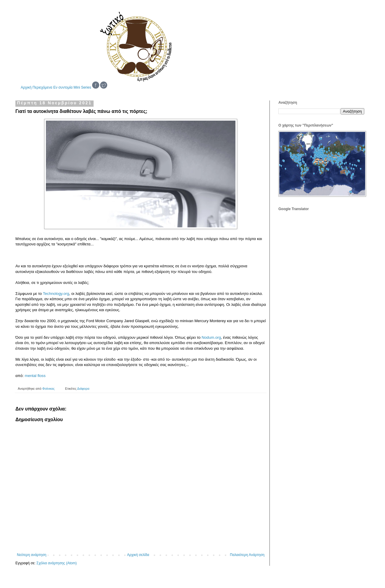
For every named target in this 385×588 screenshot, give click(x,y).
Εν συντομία (63, 87)
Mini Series (82, 87)
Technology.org (56, 294)
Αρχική (26, 87)
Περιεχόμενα (42, 87)
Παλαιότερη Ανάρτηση (247, 555)
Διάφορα (83, 389)
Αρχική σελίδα (138, 555)
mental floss (35, 376)
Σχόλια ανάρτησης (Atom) (57, 563)
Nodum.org (211, 337)
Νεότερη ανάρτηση (32, 555)
